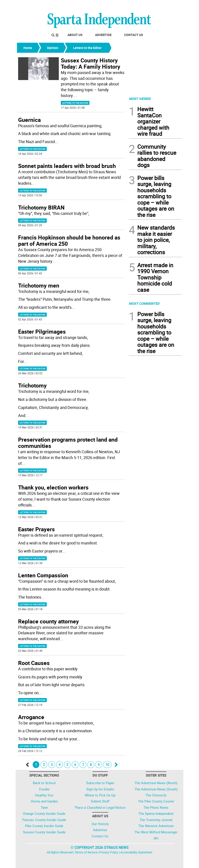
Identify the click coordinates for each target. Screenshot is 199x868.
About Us (75, 35)
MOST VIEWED (140, 99)
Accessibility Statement (136, 852)
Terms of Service (86, 852)
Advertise (103, 35)
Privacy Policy (109, 852)
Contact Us (134, 35)
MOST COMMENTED (144, 303)
